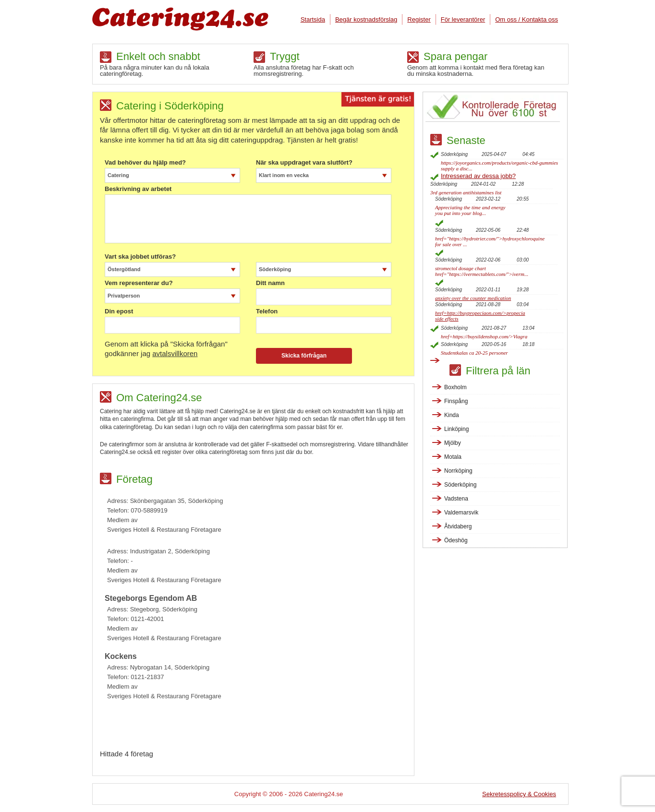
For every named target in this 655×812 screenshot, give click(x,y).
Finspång (456, 401)
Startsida (313, 19)
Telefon (267, 311)
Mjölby (453, 443)
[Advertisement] (257, 728)
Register (419, 19)
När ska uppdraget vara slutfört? (304, 163)
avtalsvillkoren (175, 353)
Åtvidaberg (458, 526)
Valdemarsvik (461, 513)
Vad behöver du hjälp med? (145, 163)
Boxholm (455, 387)
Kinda (452, 415)
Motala (453, 457)
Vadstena (456, 499)
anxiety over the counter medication (473, 298)
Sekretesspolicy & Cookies (519, 794)
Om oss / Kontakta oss (527, 19)
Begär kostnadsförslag (366, 19)
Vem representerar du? (139, 283)
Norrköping (458, 471)
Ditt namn (270, 283)
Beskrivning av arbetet (138, 189)
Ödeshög (456, 540)
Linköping (456, 429)
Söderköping (460, 485)
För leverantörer (463, 19)
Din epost (119, 311)
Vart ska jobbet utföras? (140, 257)
